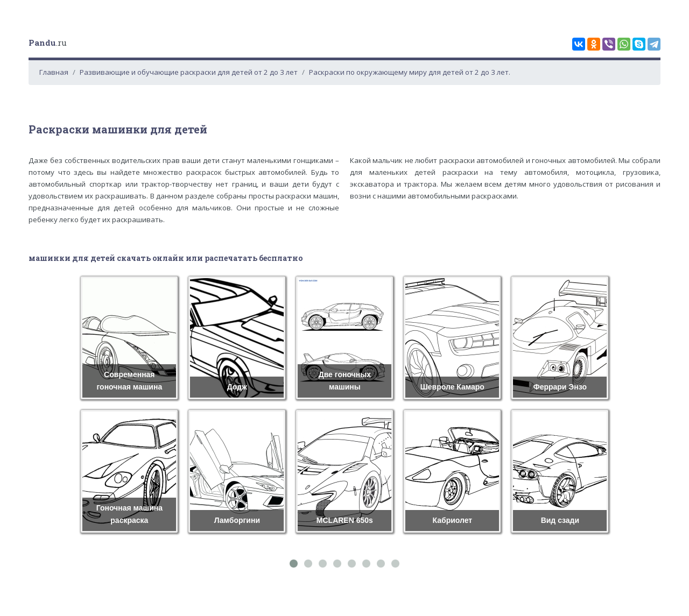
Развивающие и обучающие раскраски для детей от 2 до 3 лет (189, 72)
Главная (54, 72)
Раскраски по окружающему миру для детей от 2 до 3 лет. (410, 72)
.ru (48, 43)
